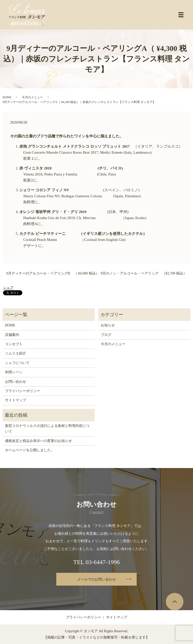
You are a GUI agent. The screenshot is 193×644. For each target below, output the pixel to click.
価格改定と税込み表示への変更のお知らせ (38, 441)
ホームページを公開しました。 (30, 450)
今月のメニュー (32, 97)
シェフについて (17, 363)
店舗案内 (12, 335)
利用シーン (14, 372)
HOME (7, 97)
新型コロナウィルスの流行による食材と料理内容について (47, 429)
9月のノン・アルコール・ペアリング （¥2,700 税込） (144, 273)
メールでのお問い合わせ (96, 579)
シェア (8, 288)
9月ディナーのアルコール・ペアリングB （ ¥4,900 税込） (53, 273)
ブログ (106, 335)
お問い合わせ (16, 382)
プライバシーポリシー (23, 391)
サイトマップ (16, 400)
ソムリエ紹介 (16, 353)
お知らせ (108, 325)
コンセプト (14, 344)
